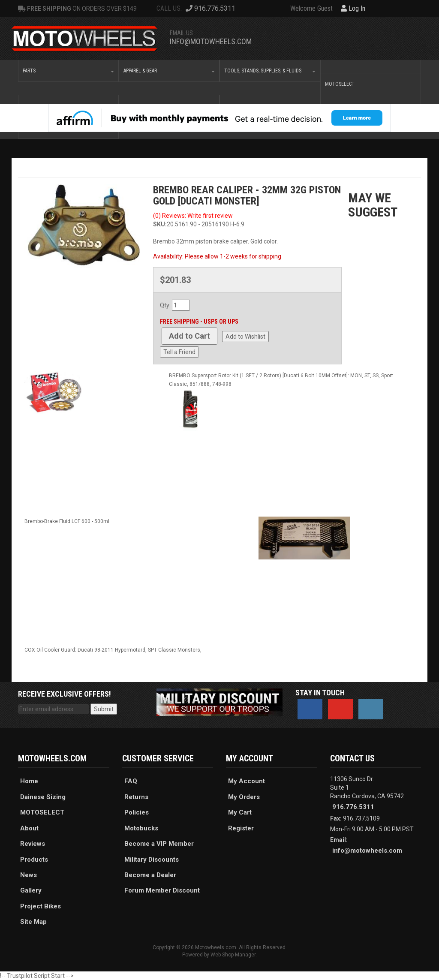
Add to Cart (189, 336)
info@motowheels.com (211, 41)
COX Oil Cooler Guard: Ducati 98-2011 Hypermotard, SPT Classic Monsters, (113, 650)
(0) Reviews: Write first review (193, 216)
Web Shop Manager (233, 955)
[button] (68, 71)
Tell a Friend (179, 352)
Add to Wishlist (245, 337)
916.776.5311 (353, 807)
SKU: (160, 224)
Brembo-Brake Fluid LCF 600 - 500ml (67, 521)
